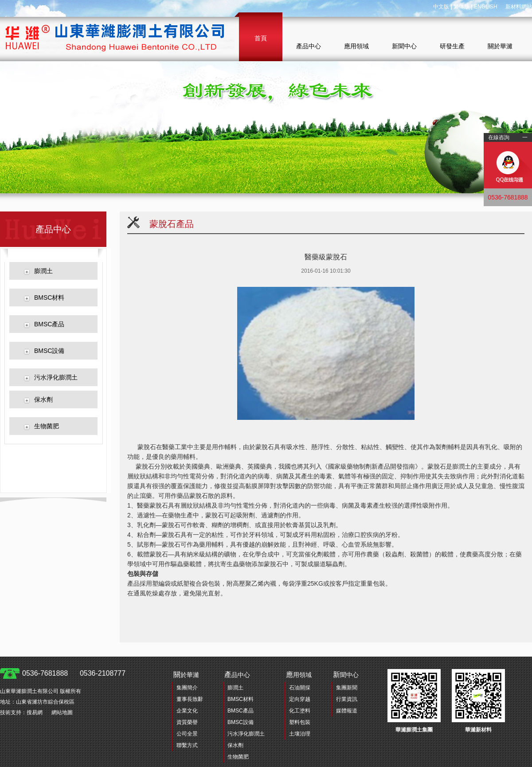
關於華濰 (500, 46)
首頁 (261, 38)
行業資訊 (347, 699)
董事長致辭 (190, 699)
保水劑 (43, 399)
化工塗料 (300, 711)
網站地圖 (62, 712)
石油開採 (300, 688)
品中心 (237, 675)
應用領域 (356, 46)
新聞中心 (404, 46)
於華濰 (186, 675)
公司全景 (187, 734)
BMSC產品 (49, 324)
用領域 (299, 675)
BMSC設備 (49, 351)
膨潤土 (43, 271)
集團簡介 (187, 688)
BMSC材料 (49, 297)
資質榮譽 (187, 722)
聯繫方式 (187, 745)
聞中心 (346, 675)
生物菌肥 (47, 426)
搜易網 (35, 712)
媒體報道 (347, 711)
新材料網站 (519, 7)
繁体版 (462, 7)
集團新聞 (347, 688)
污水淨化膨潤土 (56, 377)
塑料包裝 (300, 722)
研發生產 (452, 46)
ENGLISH (486, 7)
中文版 (441, 7)
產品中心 (309, 46)
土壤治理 (300, 734)
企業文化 (187, 711)
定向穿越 (300, 699)
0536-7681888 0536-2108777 (74, 673)
